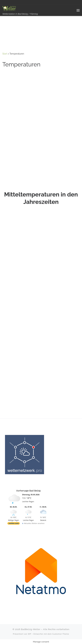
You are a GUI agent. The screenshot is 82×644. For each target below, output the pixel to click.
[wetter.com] (14, 524)
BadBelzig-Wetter (31, 629)
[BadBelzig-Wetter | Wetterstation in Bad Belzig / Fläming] (9, 8)
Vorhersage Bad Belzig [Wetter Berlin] (28, 491)
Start (5, 54)
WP (30, 634)
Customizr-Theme (61, 634)
